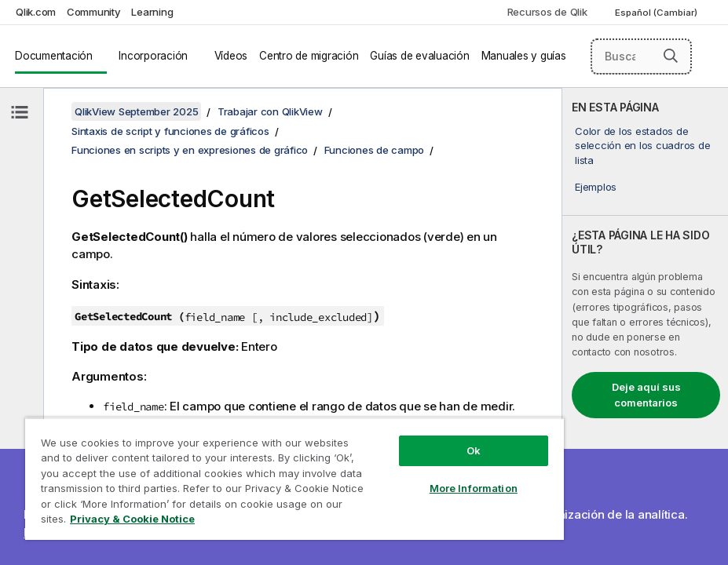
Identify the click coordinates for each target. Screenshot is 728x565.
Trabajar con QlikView (270, 111)
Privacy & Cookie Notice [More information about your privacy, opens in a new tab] (132, 519)
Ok (474, 450)
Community (94, 12)
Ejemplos (596, 187)
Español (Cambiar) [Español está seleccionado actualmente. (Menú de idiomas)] (657, 13)
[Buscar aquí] (641, 56)
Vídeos (231, 56)
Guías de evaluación (419, 56)
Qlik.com (36, 12)
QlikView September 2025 (136, 111)
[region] (294, 479)
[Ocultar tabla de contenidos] (20, 112)
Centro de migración (309, 56)
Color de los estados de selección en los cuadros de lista (642, 145)
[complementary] (645, 326)
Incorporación (153, 56)
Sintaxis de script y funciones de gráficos (170, 131)
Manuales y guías (524, 56)
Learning (152, 12)
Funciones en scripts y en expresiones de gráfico (190, 150)
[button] (671, 56)
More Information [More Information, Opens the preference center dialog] (474, 488)
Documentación (54, 56)
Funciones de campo (375, 150)
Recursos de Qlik (547, 12)
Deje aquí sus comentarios (646, 395)
